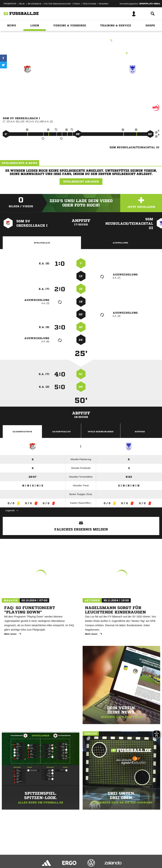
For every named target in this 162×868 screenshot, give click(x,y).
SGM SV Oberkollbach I (28, 85)
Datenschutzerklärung (26, 856)
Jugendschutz (68, 856)
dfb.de (22, 4)
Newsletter (104, 4)
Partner (77, 4)
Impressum (8, 856)
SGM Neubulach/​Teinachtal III (133, 85)
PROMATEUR (10, 4)
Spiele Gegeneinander (101, 432)
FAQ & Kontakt (90, 4)
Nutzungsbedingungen (48, 856)
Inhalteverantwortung (87, 856)
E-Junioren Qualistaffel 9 (81, 41)
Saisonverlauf (61, 432)
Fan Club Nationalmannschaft (57, 4)
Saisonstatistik (22, 432)
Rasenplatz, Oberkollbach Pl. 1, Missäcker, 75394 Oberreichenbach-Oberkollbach (81, 53)
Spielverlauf (42, 243)
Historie (140, 432)
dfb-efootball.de (35, 4)
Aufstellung (120, 243)
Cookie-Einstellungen (109, 856)
